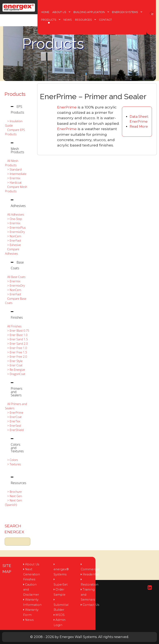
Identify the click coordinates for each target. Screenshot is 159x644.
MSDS (60, 615)
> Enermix (13, 178)
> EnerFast (13, 241)
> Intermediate (16, 174)
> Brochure (13, 492)
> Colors (11, 460)
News (29, 620)
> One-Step (13, 219)
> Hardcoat (13, 182)
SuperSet (61, 585)
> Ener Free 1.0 (16, 348)
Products (15, 94)
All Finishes (13, 326)
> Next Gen (13, 496)
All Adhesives (14, 214)
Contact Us (91, 605)
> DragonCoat (15, 374)
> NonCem (13, 236)
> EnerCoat (13, 417)
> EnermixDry (15, 232)
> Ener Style (14, 361)
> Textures (13, 464)
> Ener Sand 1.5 (16, 339)
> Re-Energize (15, 370)
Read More (139, 127)
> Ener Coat (14, 365)
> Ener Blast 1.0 (16, 335)
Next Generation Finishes (32, 574)
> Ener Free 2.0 (16, 357)
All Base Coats (15, 277)
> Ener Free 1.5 (16, 352)
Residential (91, 574)
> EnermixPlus (15, 228)
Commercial (90, 569)
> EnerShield (14, 430)
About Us (32, 564)
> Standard (13, 169)
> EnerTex (13, 421)
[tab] (17, 109)
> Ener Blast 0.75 (17, 331)
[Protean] (19, 7)
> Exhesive (13, 245)
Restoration (90, 585)
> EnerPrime (14, 413)
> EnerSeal (13, 426)
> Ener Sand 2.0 (16, 344)
